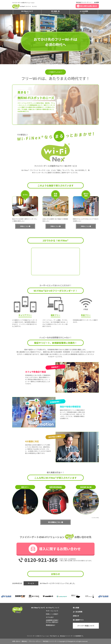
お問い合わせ (16, 641)
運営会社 (24, 641)
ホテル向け (50, 617)
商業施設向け (51, 625)
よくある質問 (84, 12)
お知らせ (76, 616)
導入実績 (76, 608)
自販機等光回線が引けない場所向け (52, 621)
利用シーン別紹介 (52, 614)
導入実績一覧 (55, 12)
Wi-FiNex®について (53, 608)
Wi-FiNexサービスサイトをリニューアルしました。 (58, 583)
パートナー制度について (86, 626)
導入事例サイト (78, 620)
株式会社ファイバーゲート (84, 2)
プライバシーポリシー (35, 641)
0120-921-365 (41, 560)
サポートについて (52, 611)
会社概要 (96, 2)
